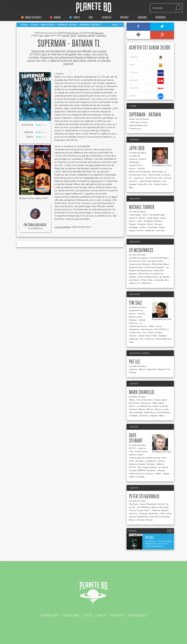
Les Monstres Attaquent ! (154, 267)
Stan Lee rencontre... (156, 261)
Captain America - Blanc (148, 336)
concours (142, 18)
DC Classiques (98, 33)
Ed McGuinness (141, 250)
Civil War (140, 230)
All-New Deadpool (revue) (148, 277)
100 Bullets (134, 416)
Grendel (142, 320)
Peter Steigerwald (144, 497)
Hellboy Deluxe (158, 403)
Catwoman (134, 323)
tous (91, 18)
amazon (147, 58)
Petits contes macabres (147, 467)
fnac (147, 65)
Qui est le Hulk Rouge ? (159, 258)
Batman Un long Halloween (140, 172)
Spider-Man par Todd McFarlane (157, 412)
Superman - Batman (145, 115)
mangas (55, 18)
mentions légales (138, 615)
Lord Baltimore (151, 461)
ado (41, 35)
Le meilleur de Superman (139, 258)
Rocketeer (151, 464)
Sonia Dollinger (37, 225)
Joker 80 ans (139, 178)
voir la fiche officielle (62, 227)
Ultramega (139, 461)
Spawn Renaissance (148, 504)
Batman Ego (157, 172)
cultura (147, 73)
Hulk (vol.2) (133, 513)
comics (75, 18)
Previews (124, 18)
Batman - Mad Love (155, 409)
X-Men (162, 513)
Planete (94, 8)
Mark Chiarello (141, 392)
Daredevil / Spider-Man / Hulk (141, 184)
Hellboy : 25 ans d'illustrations (141, 400)
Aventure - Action (69, 35)
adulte (47, 35)
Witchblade (133, 227)
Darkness (158, 224)
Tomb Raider (152, 227)
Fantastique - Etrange (86, 35)
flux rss (88, 615)
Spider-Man (151, 369)
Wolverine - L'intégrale (148, 416)
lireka (147, 96)
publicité (102, 615)
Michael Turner (142, 207)
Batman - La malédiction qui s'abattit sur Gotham (149, 406)
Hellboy (162, 416)
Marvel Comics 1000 (154, 178)
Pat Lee (135, 362)
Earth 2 (147, 510)
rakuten (147, 89)
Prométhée (140, 477)
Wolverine (142, 224)
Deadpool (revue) (136, 267)
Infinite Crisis (147, 283)
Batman (149, 520)
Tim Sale (136, 303)
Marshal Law (146, 403)
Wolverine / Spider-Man (149, 513)
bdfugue (147, 81)
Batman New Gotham (161, 264)
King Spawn (134, 504)
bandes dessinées (31, 18)
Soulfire (142, 227)
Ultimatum (141, 520)
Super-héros (101, 35)
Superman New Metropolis (150, 181)
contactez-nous (71, 615)
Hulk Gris (141, 168)
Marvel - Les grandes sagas (154, 215)
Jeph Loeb (137, 148)
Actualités (107, 18)
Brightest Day (143, 517)
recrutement (117, 615)
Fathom (150, 224)
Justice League (135, 215)
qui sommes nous (49, 615)
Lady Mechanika (143, 507)
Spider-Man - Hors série (155, 230)
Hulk (164, 181)
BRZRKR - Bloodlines (147, 470)
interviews (161, 18)
